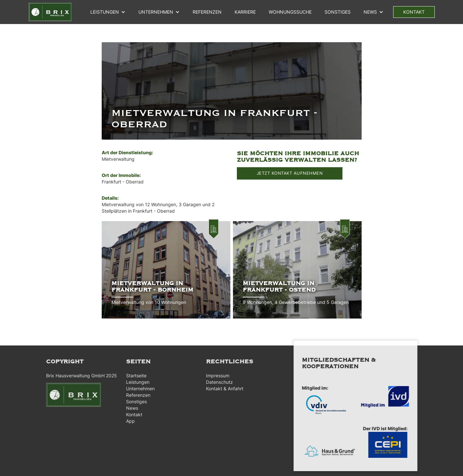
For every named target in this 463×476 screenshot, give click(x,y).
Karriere (245, 12)
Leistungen (105, 12)
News (129, 408)
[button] (108, 12)
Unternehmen (137, 388)
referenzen (207, 12)
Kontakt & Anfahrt (222, 388)
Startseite (133, 376)
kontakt (414, 12)
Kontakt (131, 414)
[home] (50, 12)
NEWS (370, 12)
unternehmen (156, 12)
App (128, 421)
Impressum (215, 376)
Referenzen (135, 395)
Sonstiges (338, 12)
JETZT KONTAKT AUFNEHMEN (290, 173)
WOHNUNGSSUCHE (290, 12)
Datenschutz (217, 382)
